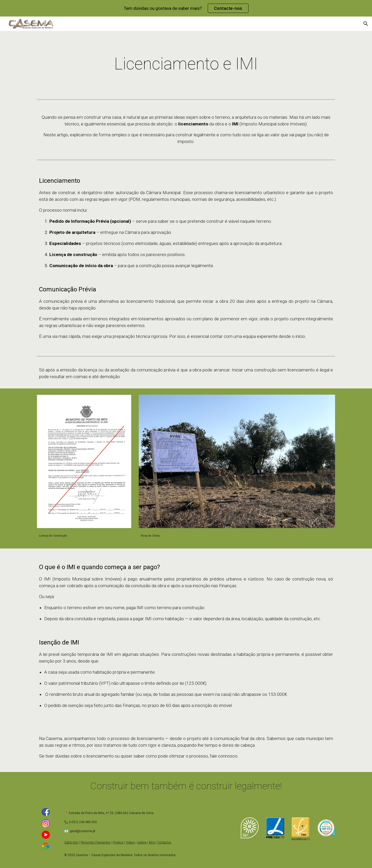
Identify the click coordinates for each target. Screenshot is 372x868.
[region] (186, 8)
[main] (186, 64)
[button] (366, 24)
